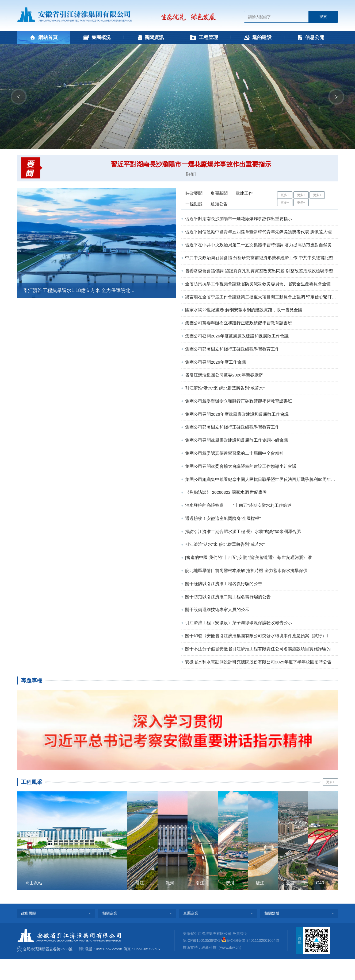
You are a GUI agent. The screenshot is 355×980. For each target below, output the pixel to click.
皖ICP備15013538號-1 (201, 961)
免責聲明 (240, 954)
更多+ (285, 195)
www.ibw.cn (230, 968)
